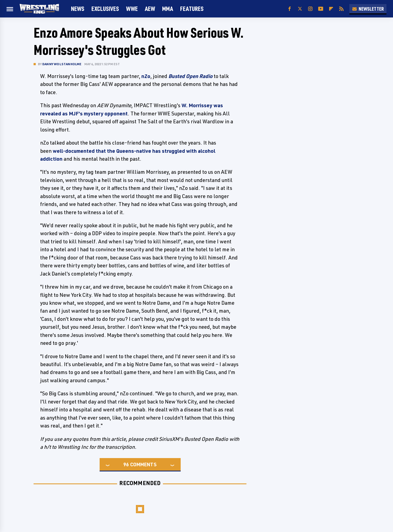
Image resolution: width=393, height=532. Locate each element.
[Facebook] (290, 9)
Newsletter (368, 9)
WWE (132, 9)
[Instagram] (310, 9)
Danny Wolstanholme (62, 64)
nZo (146, 76)
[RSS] (341, 9)
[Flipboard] (331, 9)
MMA (168, 9)
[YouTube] (321, 9)
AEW (150, 9)
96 (126, 464)
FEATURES (192, 9)
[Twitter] (300, 9)
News (78, 9)
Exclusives (105, 9)
